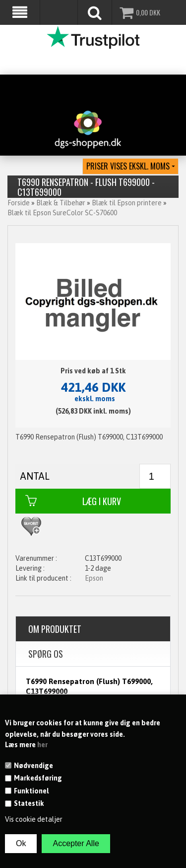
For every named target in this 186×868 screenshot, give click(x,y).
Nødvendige (33, 766)
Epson (94, 578)
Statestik (29, 803)
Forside (19, 203)
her (42, 745)
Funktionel (31, 791)
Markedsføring (38, 778)
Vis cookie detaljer (34, 819)
